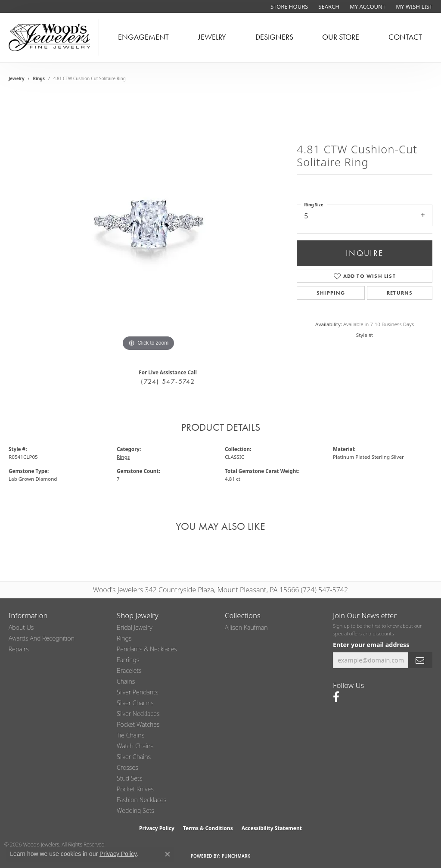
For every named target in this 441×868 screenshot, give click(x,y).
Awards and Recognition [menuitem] (42, 638)
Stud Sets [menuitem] (130, 778)
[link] (288, 6)
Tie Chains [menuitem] (130, 735)
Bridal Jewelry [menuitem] (135, 627)
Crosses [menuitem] (127, 767)
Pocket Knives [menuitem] (135, 789)
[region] (149, 224)
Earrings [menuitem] (128, 660)
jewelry (17, 78)
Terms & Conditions (208, 828)
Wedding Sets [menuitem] (135, 810)
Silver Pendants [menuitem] (137, 692)
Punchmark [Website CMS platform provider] (236, 856)
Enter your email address (371, 645)
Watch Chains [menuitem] (135, 746)
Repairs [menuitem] (19, 649)
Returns (400, 293)
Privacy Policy (157, 828)
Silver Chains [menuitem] (134, 757)
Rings (39, 78)
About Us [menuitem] (21, 627)
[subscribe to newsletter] (420, 660)
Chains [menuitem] (126, 681)
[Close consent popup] (168, 854)
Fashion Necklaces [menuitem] (141, 800)
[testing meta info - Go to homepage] (50, 37)
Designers (274, 37)
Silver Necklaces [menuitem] (138, 714)
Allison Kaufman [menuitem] (246, 627)
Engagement (143, 37)
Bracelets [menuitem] (129, 670)
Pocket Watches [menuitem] (138, 724)
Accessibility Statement (272, 828)
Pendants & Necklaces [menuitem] (147, 649)
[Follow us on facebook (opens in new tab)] (336, 697)
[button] (328, 6)
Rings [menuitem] (124, 638)
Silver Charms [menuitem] (135, 703)
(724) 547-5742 (168, 381)
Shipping (331, 293)
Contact (405, 37)
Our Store (341, 37)
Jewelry (212, 37)
